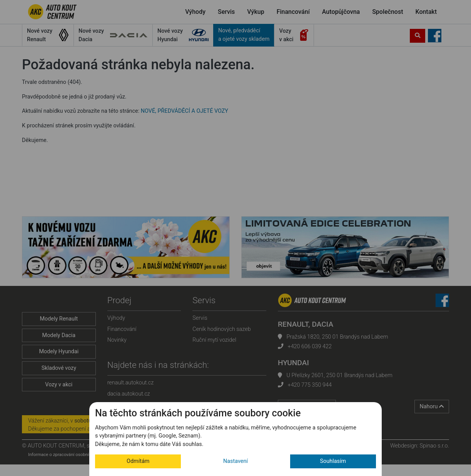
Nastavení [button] (235, 461)
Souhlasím (333, 461)
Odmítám (138, 461)
